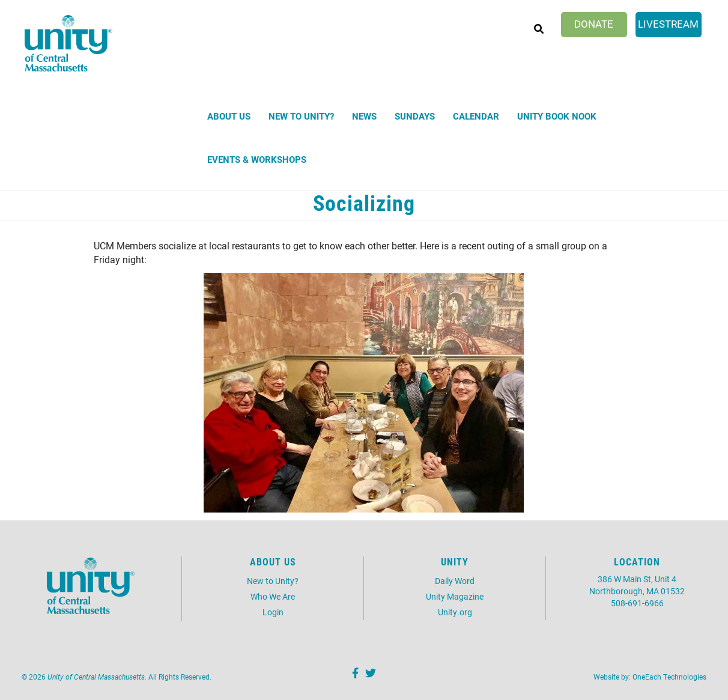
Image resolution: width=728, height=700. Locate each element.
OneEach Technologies (669, 677)
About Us (229, 116)
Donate (594, 24)
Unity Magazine (455, 596)
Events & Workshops (257, 159)
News (364, 116)
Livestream (668, 24)
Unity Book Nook (557, 116)
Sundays (415, 116)
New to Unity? (301, 116)
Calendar (476, 116)
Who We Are (273, 596)
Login (273, 612)
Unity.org (455, 612)
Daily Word (455, 581)
